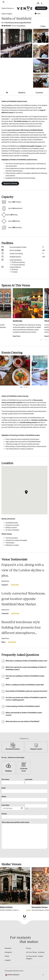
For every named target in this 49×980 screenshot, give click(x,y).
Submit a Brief (41, 8)
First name (13, 781)
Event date (13, 807)
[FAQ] (24, 661)
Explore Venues (7, 8)
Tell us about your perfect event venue (24, 835)
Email (24, 790)
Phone (24, 799)
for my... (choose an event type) (13, 757)
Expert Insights (7, 14)
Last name (36, 781)
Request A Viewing (10, 183)
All (7, 92)
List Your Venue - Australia (35, 952)
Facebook (8, 948)
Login (38, 13)
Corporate (39, 92)
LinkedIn (8, 960)
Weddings (22, 92)
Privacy (29, 948)
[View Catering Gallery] (15, 370)
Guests (24, 816)
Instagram (8, 952)
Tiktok (7, 956)
